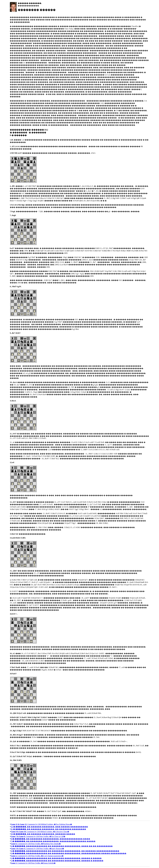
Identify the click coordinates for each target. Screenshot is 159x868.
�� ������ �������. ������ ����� (43, 834)
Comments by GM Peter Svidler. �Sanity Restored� (37, 849)
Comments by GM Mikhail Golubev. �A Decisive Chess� (40, 832)
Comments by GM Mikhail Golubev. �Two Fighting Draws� (41, 824)
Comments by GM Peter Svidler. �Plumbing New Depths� (36, 844)
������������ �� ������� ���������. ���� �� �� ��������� (62, 846)
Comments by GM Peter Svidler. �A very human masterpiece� (37, 856)
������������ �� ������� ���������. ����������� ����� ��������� (69, 853)
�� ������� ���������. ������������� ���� (50, 839)
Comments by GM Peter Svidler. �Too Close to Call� (38, 836)
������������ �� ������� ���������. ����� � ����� (56, 858)
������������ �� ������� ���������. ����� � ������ (57, 861)
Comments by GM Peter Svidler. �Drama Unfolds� (33, 863)
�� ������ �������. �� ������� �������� (48, 829)
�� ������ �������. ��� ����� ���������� (49, 827)
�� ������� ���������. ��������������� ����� (53, 841)
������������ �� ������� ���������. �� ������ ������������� (65, 851)
